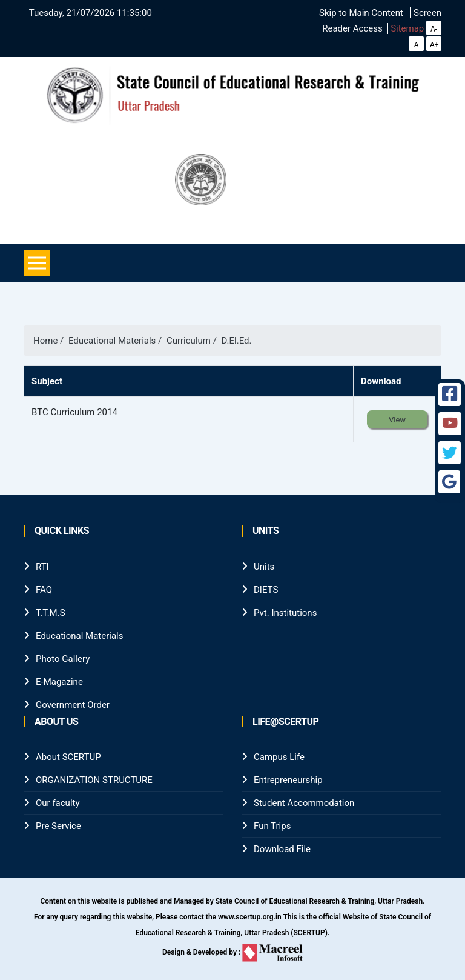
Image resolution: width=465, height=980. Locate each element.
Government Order (73, 705)
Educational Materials (79, 636)
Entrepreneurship (288, 780)
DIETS (266, 590)
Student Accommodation (304, 803)
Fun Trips (272, 826)
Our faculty (58, 803)
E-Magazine (59, 682)
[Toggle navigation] (37, 263)
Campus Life (279, 757)
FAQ (44, 590)
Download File (282, 849)
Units (264, 567)
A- (434, 29)
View (397, 420)
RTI (42, 567)
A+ (434, 45)
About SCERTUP (68, 757)
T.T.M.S (51, 613)
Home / (51, 341)
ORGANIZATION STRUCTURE (94, 780)
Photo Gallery (63, 659)
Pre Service (58, 826)
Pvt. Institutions (285, 613)
